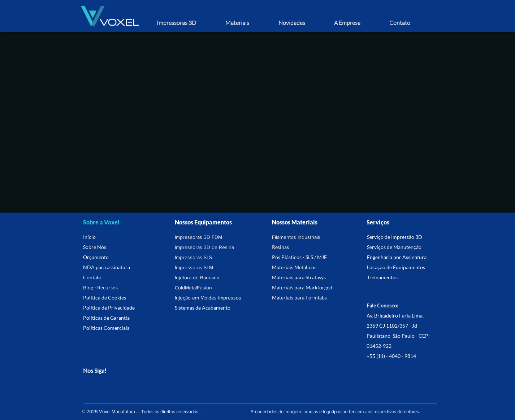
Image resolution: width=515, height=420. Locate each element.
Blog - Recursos (100, 287)
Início (89, 237)
